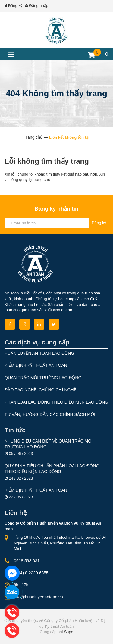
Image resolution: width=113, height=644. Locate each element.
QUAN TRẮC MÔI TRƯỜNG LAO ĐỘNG (43, 378)
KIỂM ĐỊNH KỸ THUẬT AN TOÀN (36, 365)
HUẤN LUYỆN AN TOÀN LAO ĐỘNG (39, 353)
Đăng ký (15, 6)
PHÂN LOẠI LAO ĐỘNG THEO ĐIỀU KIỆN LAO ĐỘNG (56, 402)
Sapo (69, 632)
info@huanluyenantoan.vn (38, 597)
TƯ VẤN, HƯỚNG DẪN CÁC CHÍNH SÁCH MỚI (50, 414)
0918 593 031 (27, 561)
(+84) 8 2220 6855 (31, 573)
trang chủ (42, 180)
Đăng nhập (39, 6)
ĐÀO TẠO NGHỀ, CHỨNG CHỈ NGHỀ (40, 390)
